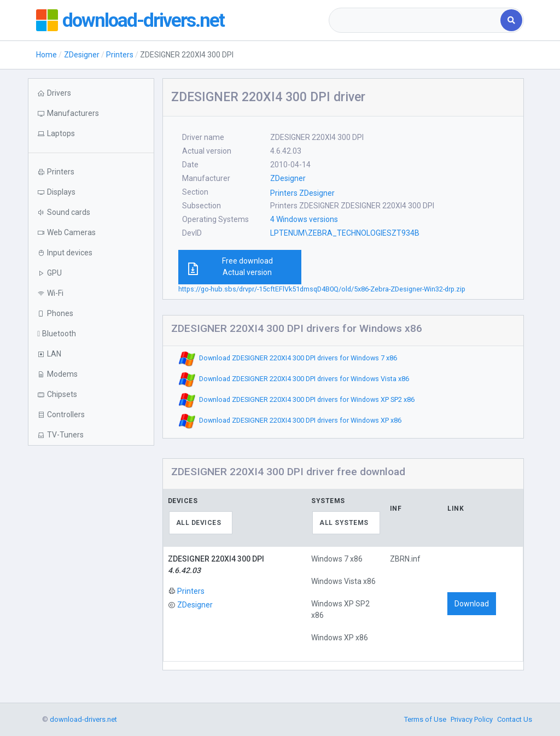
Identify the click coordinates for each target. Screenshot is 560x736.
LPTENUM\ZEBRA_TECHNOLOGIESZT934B (345, 233)
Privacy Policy (472, 719)
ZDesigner (82, 55)
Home (46, 55)
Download (472, 604)
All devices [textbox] (199, 523)
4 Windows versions (304, 219)
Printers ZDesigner (302, 193)
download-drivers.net (144, 20)
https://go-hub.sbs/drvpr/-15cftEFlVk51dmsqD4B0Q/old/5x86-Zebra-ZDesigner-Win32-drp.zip (322, 289)
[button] (91, 134)
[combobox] (416, 20)
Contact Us (515, 719)
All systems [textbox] (344, 523)
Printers (120, 55)
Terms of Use (425, 719)
